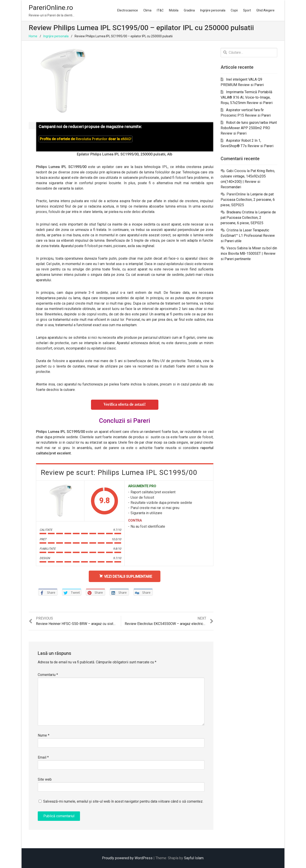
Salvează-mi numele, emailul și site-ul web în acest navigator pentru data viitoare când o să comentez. (123, 801)
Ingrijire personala (213, 10)
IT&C (160, 10)
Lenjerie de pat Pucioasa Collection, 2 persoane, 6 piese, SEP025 (248, 200)
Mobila (174, 10)
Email (43, 757)
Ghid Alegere (265, 10)
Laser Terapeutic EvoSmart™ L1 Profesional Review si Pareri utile (248, 236)
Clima (147, 10)
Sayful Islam (194, 858)
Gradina (189, 10)
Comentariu (48, 675)
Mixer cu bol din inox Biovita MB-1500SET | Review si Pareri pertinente (249, 254)
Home (33, 36)
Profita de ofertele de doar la (86, 139)
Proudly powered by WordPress (127, 858)
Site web (45, 779)
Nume (44, 735)
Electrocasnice (128, 10)
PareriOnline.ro (51, 8)
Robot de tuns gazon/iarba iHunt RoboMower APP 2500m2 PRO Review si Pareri (249, 128)
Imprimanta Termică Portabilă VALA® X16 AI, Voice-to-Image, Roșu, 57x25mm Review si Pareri (247, 97)
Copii (234, 10)
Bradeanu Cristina (240, 212)
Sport (247, 10)
